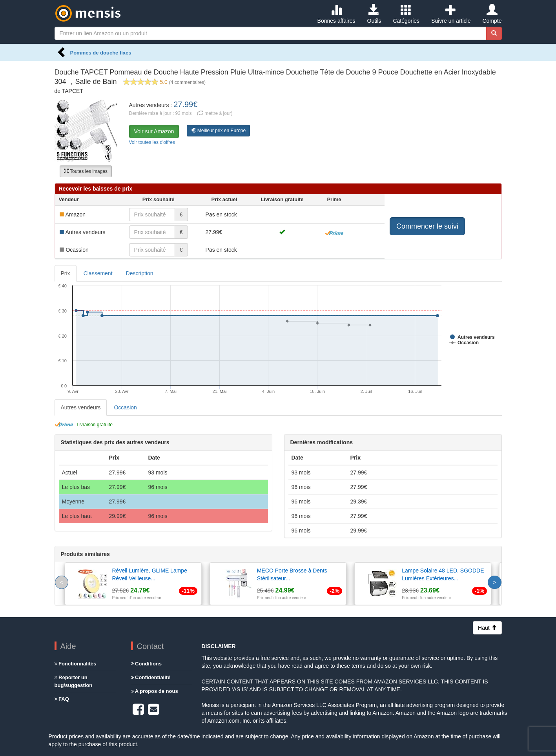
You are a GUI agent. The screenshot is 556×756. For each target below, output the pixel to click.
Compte (492, 14)
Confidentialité (151, 677)
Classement (98, 273)
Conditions (147, 664)
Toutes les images (86, 171)
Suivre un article (451, 14)
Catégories (406, 14)
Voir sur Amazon (154, 131)
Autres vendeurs (81, 407)
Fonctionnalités (76, 664)
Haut (487, 628)
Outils (374, 14)
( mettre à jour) (215, 113)
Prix (66, 273)
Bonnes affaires (336, 14)
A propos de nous (155, 691)
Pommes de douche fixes (101, 53)
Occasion (125, 407)
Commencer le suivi (427, 226)
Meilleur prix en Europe (218, 131)
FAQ (62, 699)
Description (140, 273)
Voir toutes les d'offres (152, 142)
